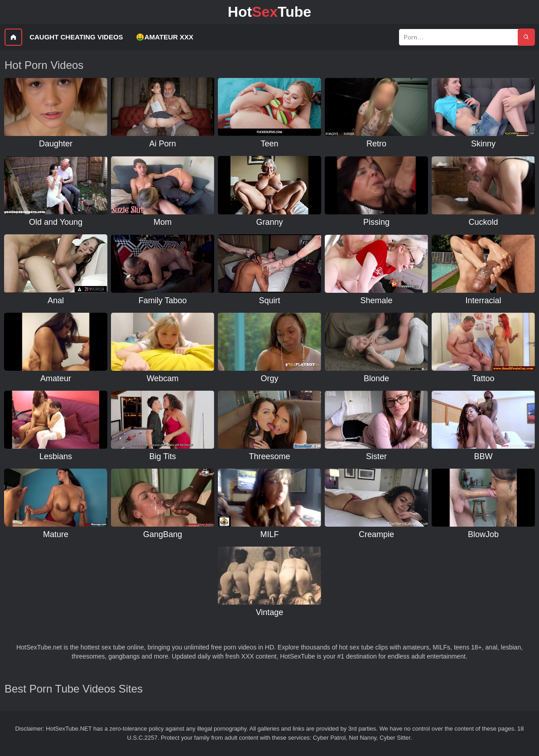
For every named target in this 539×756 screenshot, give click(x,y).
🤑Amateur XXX (165, 37)
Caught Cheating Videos (76, 37)
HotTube (269, 12)
